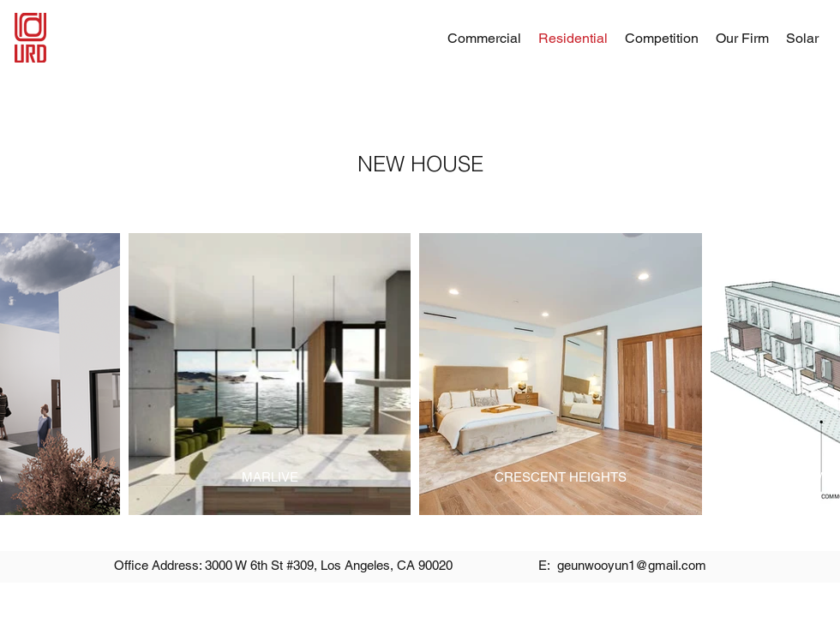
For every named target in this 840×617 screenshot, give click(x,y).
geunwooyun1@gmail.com (632, 565)
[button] (742, 38)
